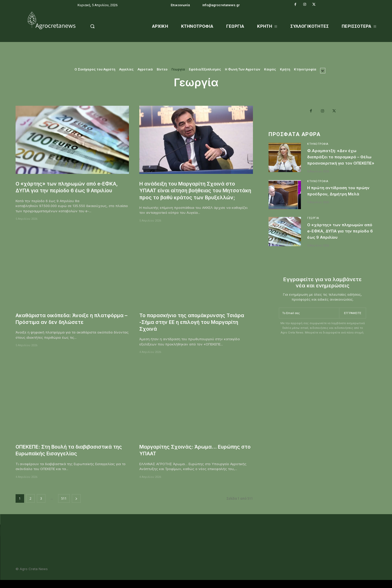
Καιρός (270, 69)
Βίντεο (162, 69)
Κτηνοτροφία (305, 69)
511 (64, 505)
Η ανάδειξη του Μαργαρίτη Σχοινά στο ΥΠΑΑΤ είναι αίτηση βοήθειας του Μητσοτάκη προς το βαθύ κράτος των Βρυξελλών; (192, 194)
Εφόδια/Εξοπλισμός (205, 69)
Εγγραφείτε (352, 328)
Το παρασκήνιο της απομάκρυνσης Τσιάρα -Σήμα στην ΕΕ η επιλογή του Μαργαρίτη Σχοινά (196, 329)
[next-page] (76, 505)
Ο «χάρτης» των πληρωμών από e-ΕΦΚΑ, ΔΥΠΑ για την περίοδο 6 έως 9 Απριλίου (72, 187)
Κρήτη (285, 69)
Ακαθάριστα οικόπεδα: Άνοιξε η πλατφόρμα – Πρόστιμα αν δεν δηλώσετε (72, 325)
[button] (106, 26)
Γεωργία (178, 69)
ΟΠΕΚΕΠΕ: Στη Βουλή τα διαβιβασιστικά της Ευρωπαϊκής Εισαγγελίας (69, 457)
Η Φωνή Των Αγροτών (243, 69)
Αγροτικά (145, 69)
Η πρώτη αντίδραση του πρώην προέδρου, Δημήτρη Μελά (341, 202)
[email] (308, 328)
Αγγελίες (126, 69)
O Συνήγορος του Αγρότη (95, 69)
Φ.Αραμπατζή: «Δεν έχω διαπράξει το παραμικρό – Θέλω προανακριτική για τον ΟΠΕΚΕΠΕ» (340, 161)
